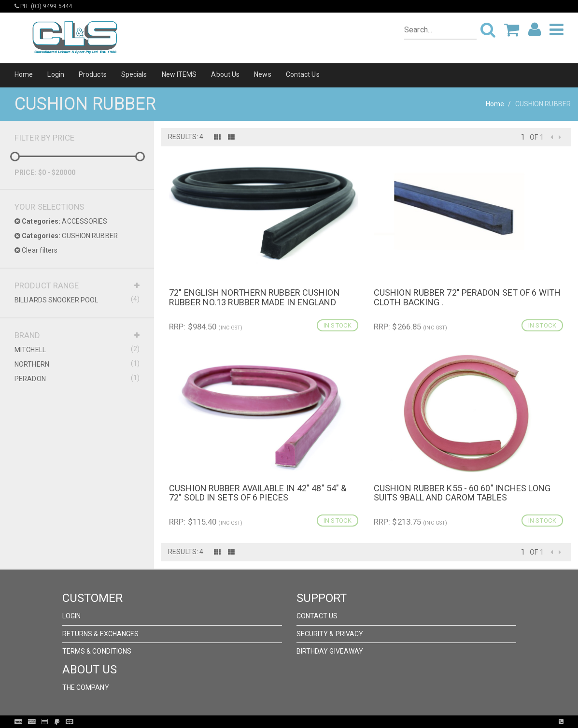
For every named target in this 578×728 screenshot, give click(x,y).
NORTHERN (77, 364)
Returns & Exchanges (101, 634)
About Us (225, 74)
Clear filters (36, 250)
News (262, 74)
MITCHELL (77, 349)
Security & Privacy (330, 634)
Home (24, 74)
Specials (134, 74)
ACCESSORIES (61, 221)
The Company (86, 687)
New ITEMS (179, 74)
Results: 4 (186, 137)
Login (56, 74)
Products (93, 74)
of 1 (536, 137)
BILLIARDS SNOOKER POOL (77, 300)
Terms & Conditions (97, 651)
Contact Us (303, 74)
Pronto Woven (309, 722)
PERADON (77, 378)
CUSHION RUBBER (66, 236)
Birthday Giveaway (330, 651)
